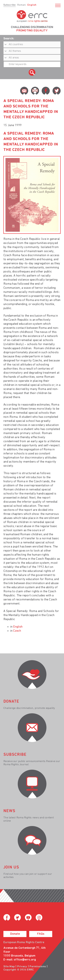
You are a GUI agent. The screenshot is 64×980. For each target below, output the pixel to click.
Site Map (9, 967)
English (32, 5)
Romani (22, 5)
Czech (17, 631)
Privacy (22, 967)
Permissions (38, 967)
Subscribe (10, 5)
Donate (15, 934)
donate (11, 702)
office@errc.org (25, 960)
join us (11, 867)
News (9, 811)
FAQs (41, 934)
